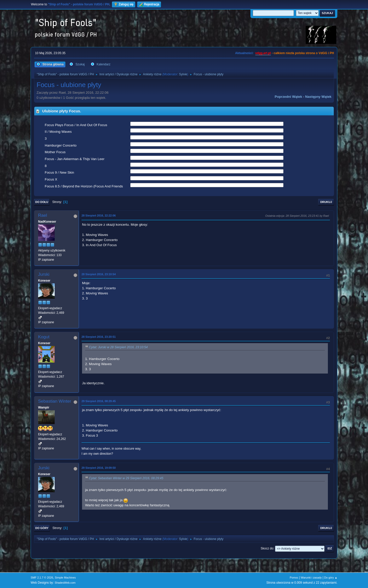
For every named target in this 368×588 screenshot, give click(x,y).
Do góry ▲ (331, 578)
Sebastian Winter (55, 401)
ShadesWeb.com (65, 583)
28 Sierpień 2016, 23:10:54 (99, 274)
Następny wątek (318, 97)
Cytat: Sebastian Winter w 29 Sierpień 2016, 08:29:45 (126, 478)
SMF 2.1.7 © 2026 (42, 578)
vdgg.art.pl (263, 53)
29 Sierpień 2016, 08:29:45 (99, 401)
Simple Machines (65, 578)
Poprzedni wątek (288, 97)
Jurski (44, 274)
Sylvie (183, 74)
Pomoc (294, 578)
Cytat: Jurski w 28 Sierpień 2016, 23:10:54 (118, 347)
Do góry (42, 528)
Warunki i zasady (311, 578)
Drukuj (326, 202)
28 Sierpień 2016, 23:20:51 (99, 337)
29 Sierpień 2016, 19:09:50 (99, 468)
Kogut (44, 337)
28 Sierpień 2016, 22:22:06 (99, 215)
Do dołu (42, 202)
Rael (43, 215)
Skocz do (267, 548)
